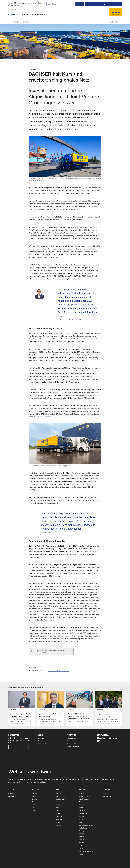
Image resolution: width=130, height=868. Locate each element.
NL (89, 796)
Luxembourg (83, 825)
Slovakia (82, 843)
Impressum (41, 738)
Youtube (113, 738)
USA (33, 811)
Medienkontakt (72, 744)
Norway (82, 831)
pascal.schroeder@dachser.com (59, 671)
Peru (33, 808)
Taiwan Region (60, 819)
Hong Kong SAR (61, 799)
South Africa (12, 796)
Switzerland (83, 851)
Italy (80, 822)
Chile (34, 802)
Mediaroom (14, 14)
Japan (58, 808)
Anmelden (18, 747)
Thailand (58, 822)
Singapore (59, 816)
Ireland (81, 819)
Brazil (34, 796)
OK (80, 4)
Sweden (82, 848)
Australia (106, 793)
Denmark (82, 802)
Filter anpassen (35, 63)
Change (103, 4)
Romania (82, 840)
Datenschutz (42, 741)
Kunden (26, 14)
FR (86, 796)
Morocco (11, 793)
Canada (34, 799)
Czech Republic (84, 799)
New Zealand (107, 796)
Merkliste (114, 22)
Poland (81, 834)
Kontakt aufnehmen (74, 747)
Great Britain (83, 814)
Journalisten (40, 14)
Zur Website (13, 9)
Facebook (101, 738)
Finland (81, 805)
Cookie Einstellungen (45, 744)
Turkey (81, 854)
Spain (81, 845)
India (57, 802)
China (57, 796)
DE (92, 825)
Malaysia (58, 814)
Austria (81, 793)
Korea (57, 811)
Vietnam (58, 825)
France (81, 808)
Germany (82, 811)
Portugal (82, 837)
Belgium (82, 796)
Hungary (82, 816)
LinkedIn (101, 741)
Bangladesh (59, 793)
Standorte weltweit (73, 738)
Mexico (34, 805)
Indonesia (59, 805)
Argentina (35, 793)
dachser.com (45, 782)
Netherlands (83, 828)
